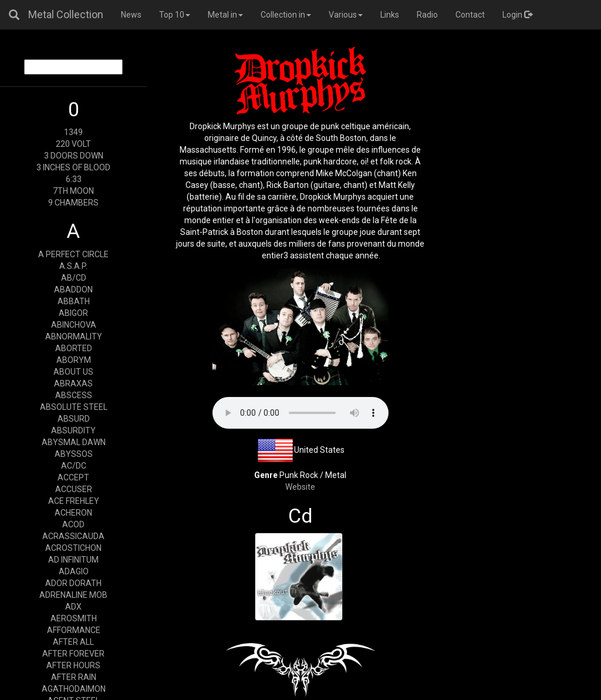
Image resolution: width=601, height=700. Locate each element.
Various (346, 15)
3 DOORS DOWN (74, 156)
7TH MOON (73, 191)
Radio (427, 15)
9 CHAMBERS (73, 203)
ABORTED (74, 348)
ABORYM (74, 360)
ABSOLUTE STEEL (74, 407)
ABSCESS (74, 395)
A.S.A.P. (73, 266)
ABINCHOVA (74, 325)
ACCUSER (74, 489)
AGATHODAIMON (74, 689)
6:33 (74, 179)
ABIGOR (73, 313)
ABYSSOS (74, 454)
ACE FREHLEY (74, 501)
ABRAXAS (73, 383)
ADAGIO (74, 571)
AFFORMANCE (74, 630)
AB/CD (74, 278)
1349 (73, 132)
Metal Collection (66, 14)
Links (390, 15)
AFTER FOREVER (73, 654)
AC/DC (74, 466)
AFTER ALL (73, 642)
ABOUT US (73, 372)
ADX (73, 607)
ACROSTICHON (73, 548)
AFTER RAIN (74, 677)
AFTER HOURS (73, 665)
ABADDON (73, 290)
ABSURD (74, 419)
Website (300, 487)
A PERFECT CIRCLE (73, 254)
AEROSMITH (74, 618)
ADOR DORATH (73, 583)
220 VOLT (73, 144)
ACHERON (73, 513)
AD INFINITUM (73, 560)
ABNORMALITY (74, 336)
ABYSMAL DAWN (74, 442)
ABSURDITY (73, 430)
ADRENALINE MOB (73, 595)
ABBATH (74, 301)
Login (517, 15)
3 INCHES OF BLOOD (73, 167)
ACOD (73, 524)
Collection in (286, 15)
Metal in (225, 15)
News (131, 15)
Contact (470, 15)
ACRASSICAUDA (73, 536)
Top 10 (175, 15)
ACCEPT (73, 477)
